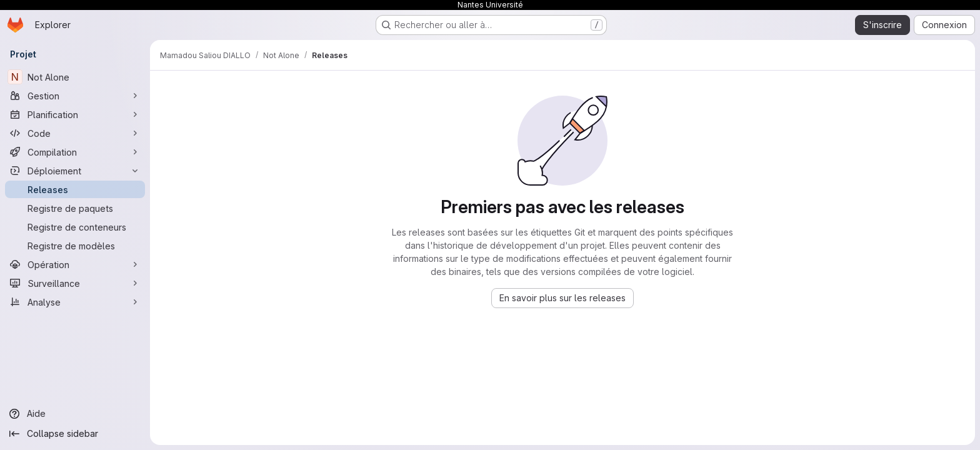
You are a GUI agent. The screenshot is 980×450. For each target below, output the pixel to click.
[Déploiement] (75, 171)
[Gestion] (75, 96)
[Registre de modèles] (75, 246)
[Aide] (75, 414)
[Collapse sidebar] (75, 434)
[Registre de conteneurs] (75, 227)
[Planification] (75, 114)
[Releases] (75, 189)
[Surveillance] (75, 283)
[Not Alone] (75, 77)
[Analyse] (75, 302)
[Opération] (75, 264)
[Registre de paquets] (75, 208)
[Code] (75, 133)
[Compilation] (75, 152)
